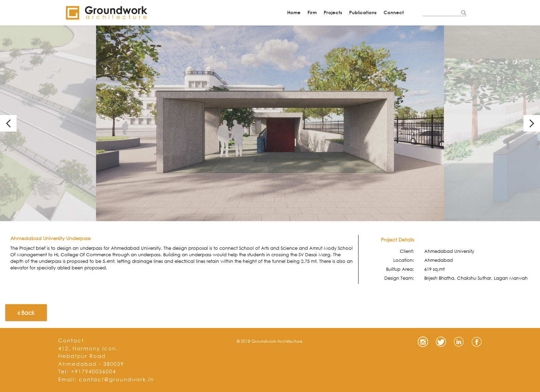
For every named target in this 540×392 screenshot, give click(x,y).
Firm (312, 13)
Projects (333, 13)
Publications (363, 13)
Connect (394, 13)
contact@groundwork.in (116, 379)
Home (294, 13)
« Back (26, 313)
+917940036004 (94, 371)
